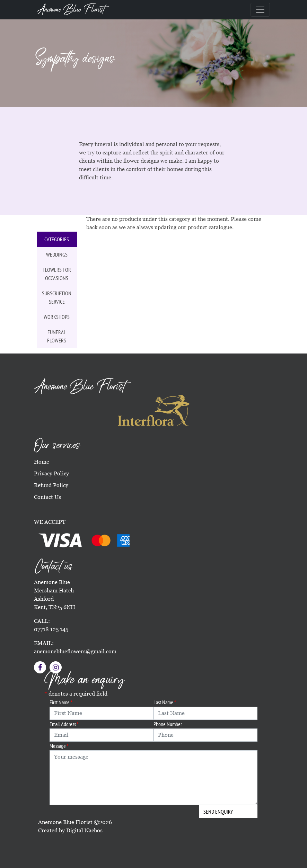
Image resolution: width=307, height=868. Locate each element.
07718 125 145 (51, 629)
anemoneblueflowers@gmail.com (75, 651)
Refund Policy (51, 485)
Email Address (64, 724)
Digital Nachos (84, 830)
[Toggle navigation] (260, 10)
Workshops (57, 317)
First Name (61, 702)
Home (42, 462)
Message (59, 746)
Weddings (57, 254)
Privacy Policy (51, 473)
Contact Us (47, 497)
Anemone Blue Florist (71, 10)
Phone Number (168, 724)
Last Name (165, 702)
